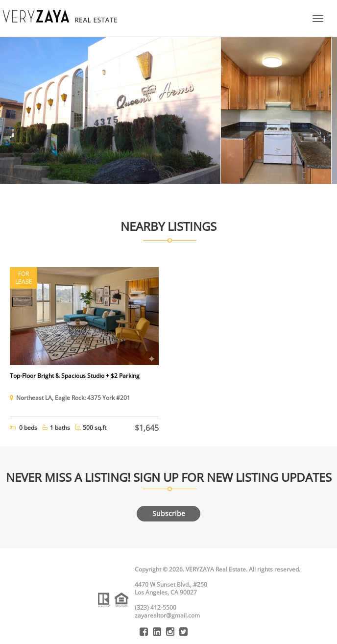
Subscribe (169, 513)
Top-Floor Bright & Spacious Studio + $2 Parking (75, 376)
